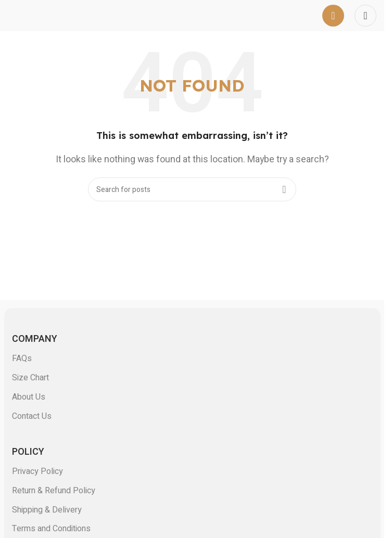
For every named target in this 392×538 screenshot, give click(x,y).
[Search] (192, 189)
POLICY (28, 452)
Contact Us (32, 416)
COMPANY (35, 339)
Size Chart (30, 378)
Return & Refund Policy (54, 491)
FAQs (22, 358)
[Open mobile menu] (333, 16)
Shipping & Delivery (47, 510)
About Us (29, 397)
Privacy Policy (37, 471)
